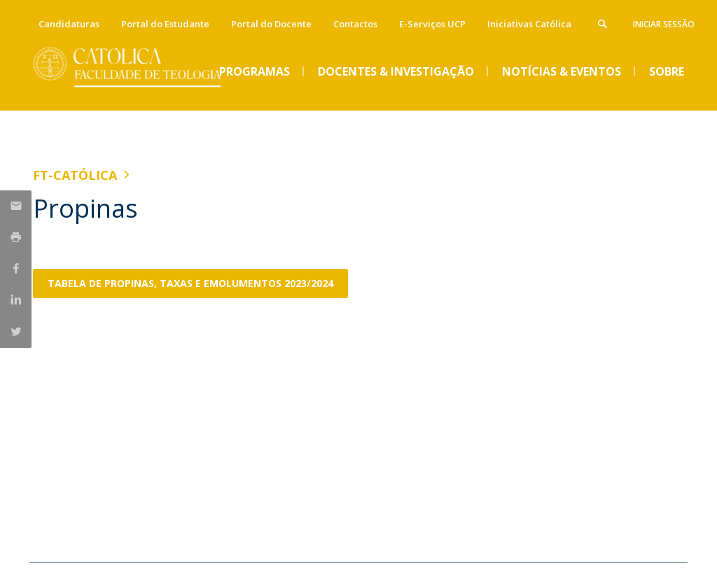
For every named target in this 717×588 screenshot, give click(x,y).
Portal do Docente (271, 24)
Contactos (355, 24)
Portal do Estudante (165, 24)
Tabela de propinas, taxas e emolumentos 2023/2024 (190, 283)
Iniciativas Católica (529, 24)
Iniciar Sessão (664, 24)
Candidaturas (69, 24)
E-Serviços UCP (432, 24)
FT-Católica (75, 175)
